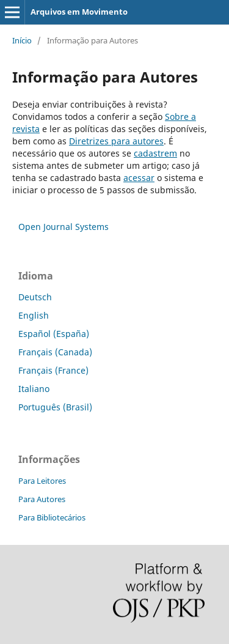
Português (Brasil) (55, 407)
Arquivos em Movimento (79, 12)
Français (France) (53, 370)
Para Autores (42, 499)
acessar (139, 178)
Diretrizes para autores (116, 141)
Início (22, 40)
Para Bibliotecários (52, 517)
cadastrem (155, 153)
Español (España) (54, 334)
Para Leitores (42, 481)
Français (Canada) (55, 352)
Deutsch (35, 297)
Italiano (34, 389)
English (34, 315)
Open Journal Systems (64, 227)
